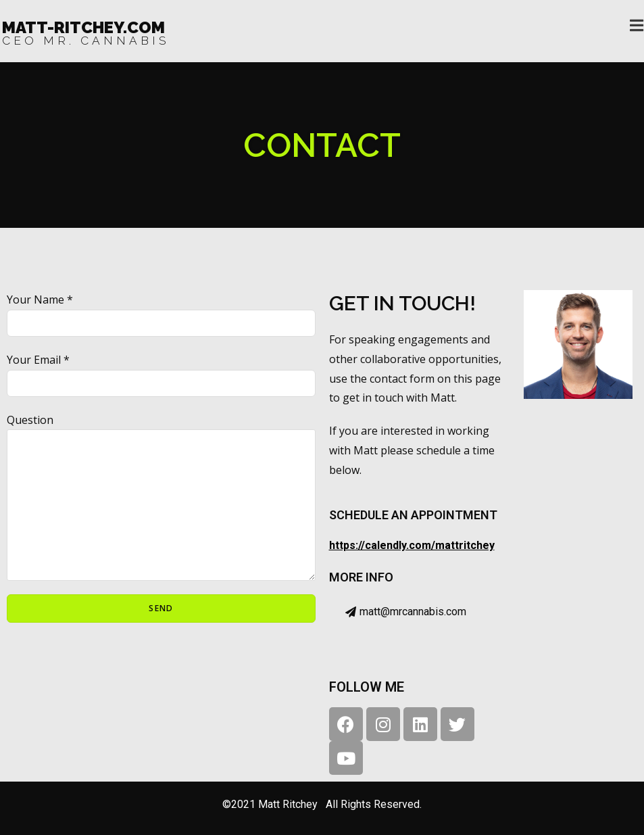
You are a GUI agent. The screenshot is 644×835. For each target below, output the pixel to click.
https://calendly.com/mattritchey (412, 545)
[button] (406, 612)
